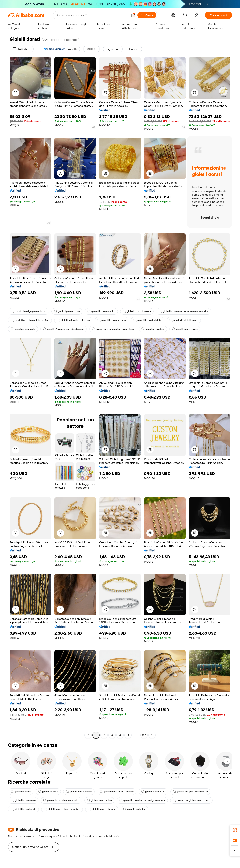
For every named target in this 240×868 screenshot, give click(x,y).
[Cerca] (147, 15)
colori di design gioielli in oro (28, 311)
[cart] (186, 16)
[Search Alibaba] (92, 15)
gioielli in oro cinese (79, 792)
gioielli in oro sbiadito (101, 311)
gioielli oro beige (134, 809)
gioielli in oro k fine (99, 800)
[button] (133, 15)
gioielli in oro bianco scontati (62, 809)
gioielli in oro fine (153, 329)
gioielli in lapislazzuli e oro (73, 320)
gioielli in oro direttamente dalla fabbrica (184, 311)
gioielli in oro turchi (185, 329)
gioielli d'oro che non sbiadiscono (64, 329)
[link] (235, 830)
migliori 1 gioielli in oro (184, 320)
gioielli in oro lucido (23, 809)
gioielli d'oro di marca (137, 311)
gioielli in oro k (21, 792)
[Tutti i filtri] (22, 49)
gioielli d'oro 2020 (153, 792)
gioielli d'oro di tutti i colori (117, 792)
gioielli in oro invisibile (148, 320)
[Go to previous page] (88, 735)
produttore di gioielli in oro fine (30, 320)
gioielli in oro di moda (102, 809)
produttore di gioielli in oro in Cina (113, 329)
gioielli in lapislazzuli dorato (190, 792)
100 (144, 735)
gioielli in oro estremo (112, 320)
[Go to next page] (152, 735)
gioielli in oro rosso (23, 800)
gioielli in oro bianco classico (61, 800)
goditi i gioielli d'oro (67, 311)
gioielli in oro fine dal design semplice (142, 800)
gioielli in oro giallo (23, 329)
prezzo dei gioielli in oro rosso (191, 800)
